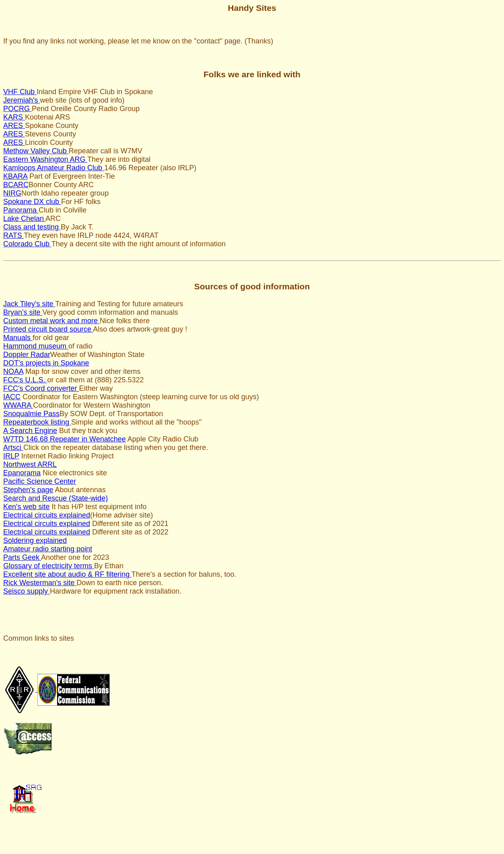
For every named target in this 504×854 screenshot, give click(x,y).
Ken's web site (27, 507)
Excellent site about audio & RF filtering (67, 574)
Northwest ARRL (30, 464)
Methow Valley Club (36, 151)
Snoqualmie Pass (31, 414)
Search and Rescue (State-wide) (56, 498)
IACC (12, 397)
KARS (14, 117)
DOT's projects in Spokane (46, 363)
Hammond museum (36, 346)
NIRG (12, 193)
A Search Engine (30, 431)
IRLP (11, 456)
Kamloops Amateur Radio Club (54, 168)
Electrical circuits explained (47, 515)
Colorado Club (27, 244)
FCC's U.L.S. (25, 380)
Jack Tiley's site (29, 304)
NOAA (13, 371)
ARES (14, 126)
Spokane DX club (32, 202)
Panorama (21, 210)
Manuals (18, 338)
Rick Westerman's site (40, 583)
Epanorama (22, 473)
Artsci (13, 448)
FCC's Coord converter (41, 388)
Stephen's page (28, 490)
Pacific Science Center (40, 481)
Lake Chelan (24, 219)
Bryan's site (23, 312)
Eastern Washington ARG (45, 159)
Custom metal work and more (51, 321)
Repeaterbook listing (37, 422)
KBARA (15, 176)
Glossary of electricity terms (49, 566)
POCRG (17, 109)
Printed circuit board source (48, 329)
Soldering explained (35, 540)
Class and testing (32, 227)
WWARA (18, 405)
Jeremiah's (22, 100)
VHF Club (20, 92)
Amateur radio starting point (48, 549)
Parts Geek (22, 557)
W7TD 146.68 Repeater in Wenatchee (65, 439)
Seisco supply (27, 591)
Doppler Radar (27, 355)
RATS (13, 235)
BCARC (16, 185)
